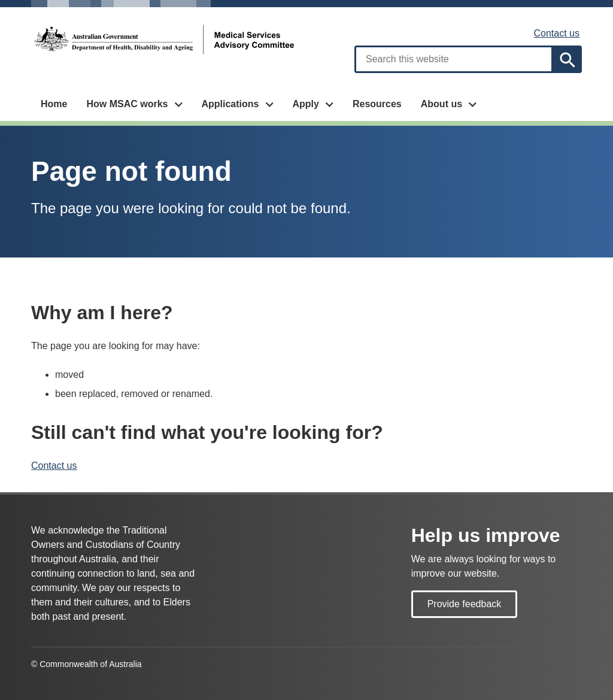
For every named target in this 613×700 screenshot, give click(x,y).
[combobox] (454, 59)
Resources (377, 104)
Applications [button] (230, 104)
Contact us (557, 33)
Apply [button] (305, 104)
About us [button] (441, 104)
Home (54, 104)
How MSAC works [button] (127, 104)
